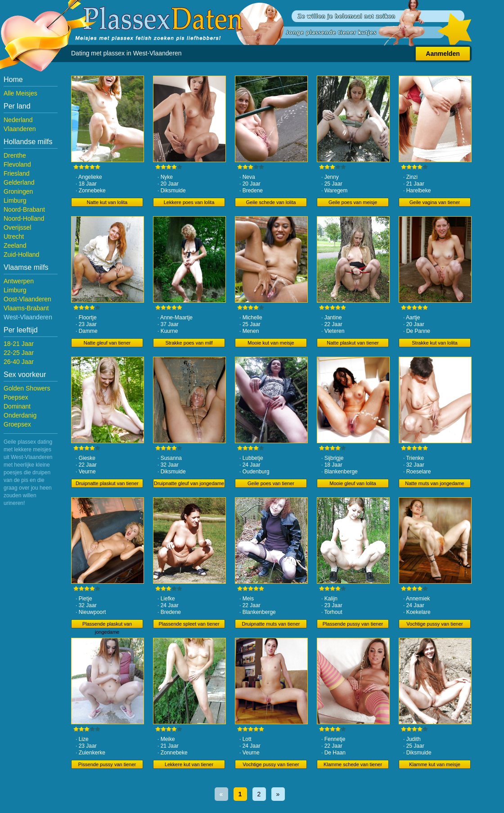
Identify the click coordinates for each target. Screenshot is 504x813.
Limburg (15, 200)
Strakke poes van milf (189, 343)
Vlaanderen (20, 129)
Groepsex (17, 424)
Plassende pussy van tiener (353, 624)
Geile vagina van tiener (435, 202)
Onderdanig (20, 415)
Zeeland (15, 245)
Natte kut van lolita (107, 202)
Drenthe (15, 155)
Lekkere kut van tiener (189, 764)
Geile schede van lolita (271, 202)
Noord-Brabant (24, 209)
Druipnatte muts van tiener (271, 624)
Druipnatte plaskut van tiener (107, 483)
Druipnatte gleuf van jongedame (189, 483)
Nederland (18, 120)
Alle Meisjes (20, 93)
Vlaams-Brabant (26, 308)
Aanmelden (443, 54)
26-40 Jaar (19, 362)
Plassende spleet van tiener (189, 624)
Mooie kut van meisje (271, 343)
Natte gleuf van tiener (107, 343)
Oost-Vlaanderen (27, 299)
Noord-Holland (24, 218)
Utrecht (14, 236)
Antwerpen (19, 281)
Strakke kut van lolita (435, 343)
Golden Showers (27, 388)
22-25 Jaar (19, 353)
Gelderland (19, 182)
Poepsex (16, 397)
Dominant (17, 406)
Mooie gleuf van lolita (353, 483)
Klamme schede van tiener (353, 764)
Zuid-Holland (21, 254)
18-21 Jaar (19, 344)
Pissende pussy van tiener (107, 764)
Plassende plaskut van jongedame (107, 625)
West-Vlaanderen (28, 317)
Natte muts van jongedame (434, 483)
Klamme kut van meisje (435, 764)
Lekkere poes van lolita (189, 202)
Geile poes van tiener (271, 483)
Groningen (18, 191)
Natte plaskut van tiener (353, 343)
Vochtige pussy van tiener (434, 624)
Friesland (17, 173)
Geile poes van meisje (353, 202)
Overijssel (17, 227)
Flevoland (17, 164)
